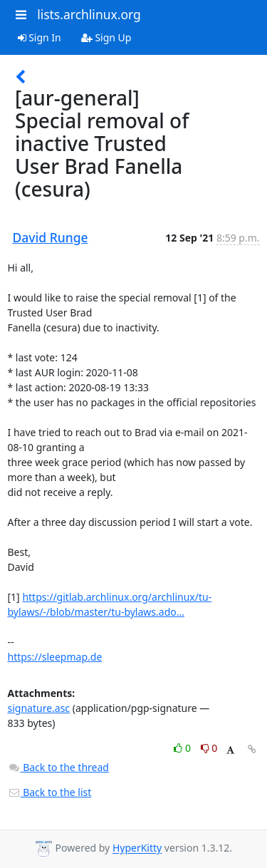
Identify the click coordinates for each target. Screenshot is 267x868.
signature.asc (39, 708)
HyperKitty (137, 848)
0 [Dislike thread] (209, 748)
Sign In (40, 37)
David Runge (51, 237)
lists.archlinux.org (89, 14)
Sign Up (106, 37)
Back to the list (50, 792)
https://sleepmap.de (55, 657)
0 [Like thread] (183, 748)
